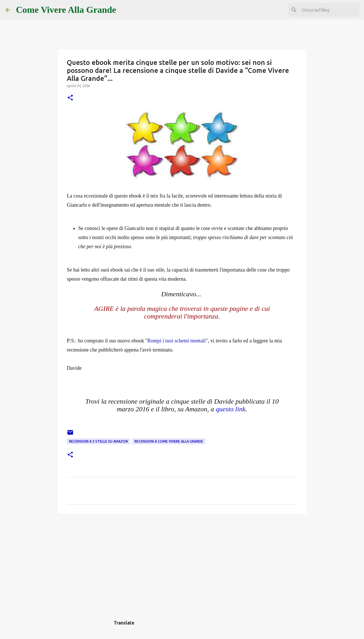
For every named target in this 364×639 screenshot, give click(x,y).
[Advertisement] (182, 562)
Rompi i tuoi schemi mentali (176, 341)
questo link (231, 409)
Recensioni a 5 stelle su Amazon (99, 441)
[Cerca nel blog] (330, 10)
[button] (70, 98)
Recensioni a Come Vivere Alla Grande (169, 441)
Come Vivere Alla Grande (66, 10)
